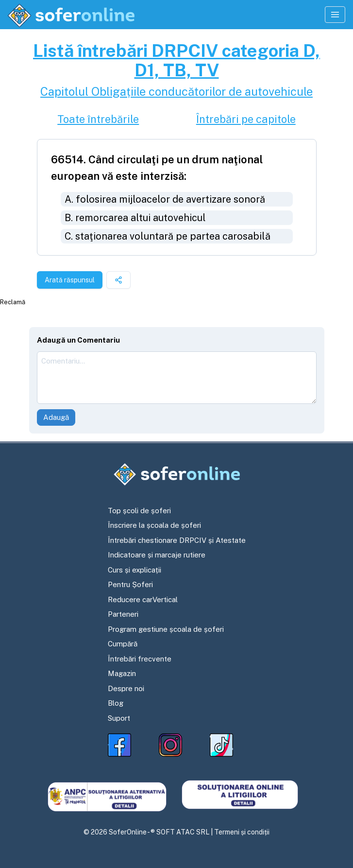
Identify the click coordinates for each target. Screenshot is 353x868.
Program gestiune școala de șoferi (166, 629)
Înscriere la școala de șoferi (154, 525)
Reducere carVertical (143, 599)
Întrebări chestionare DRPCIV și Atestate (177, 540)
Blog (116, 703)
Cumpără (123, 644)
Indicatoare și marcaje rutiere (157, 555)
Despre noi (126, 688)
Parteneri (123, 614)
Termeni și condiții (242, 832)
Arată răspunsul (70, 280)
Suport (119, 718)
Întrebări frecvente (140, 659)
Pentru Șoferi (130, 584)
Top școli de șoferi (139, 511)
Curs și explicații (134, 570)
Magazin (122, 673)
